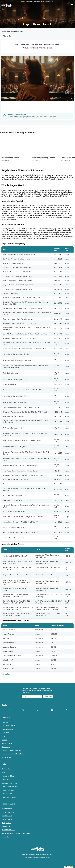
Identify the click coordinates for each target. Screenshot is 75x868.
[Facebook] (9, 710)
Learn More (52, 117)
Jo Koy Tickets (6, 823)
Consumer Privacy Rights (10, 783)
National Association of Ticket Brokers (13, 754)
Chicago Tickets (7, 819)
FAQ (3, 773)
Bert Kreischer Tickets (9, 812)
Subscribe (48, 696)
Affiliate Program (7, 743)
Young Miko (6, 837)
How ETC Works (7, 794)
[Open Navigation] (72, 5)
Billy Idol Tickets (7, 816)
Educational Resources (9, 797)
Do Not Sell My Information (10, 787)
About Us (5, 722)
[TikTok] (66, 710)
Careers (4, 740)
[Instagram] (37, 710)
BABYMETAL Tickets (8, 830)
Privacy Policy (6, 780)
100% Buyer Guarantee (9, 726)
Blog (3, 736)
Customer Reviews (8, 729)
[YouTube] (52, 710)
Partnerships (6, 747)
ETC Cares (5, 733)
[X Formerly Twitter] (23, 710)
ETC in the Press (7, 757)
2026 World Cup (7, 809)
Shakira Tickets (7, 826)
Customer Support (8, 769)
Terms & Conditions (8, 776)
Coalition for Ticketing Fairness (11, 750)
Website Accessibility (8, 790)
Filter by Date (8, 36)
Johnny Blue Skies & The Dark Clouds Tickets (16, 833)
